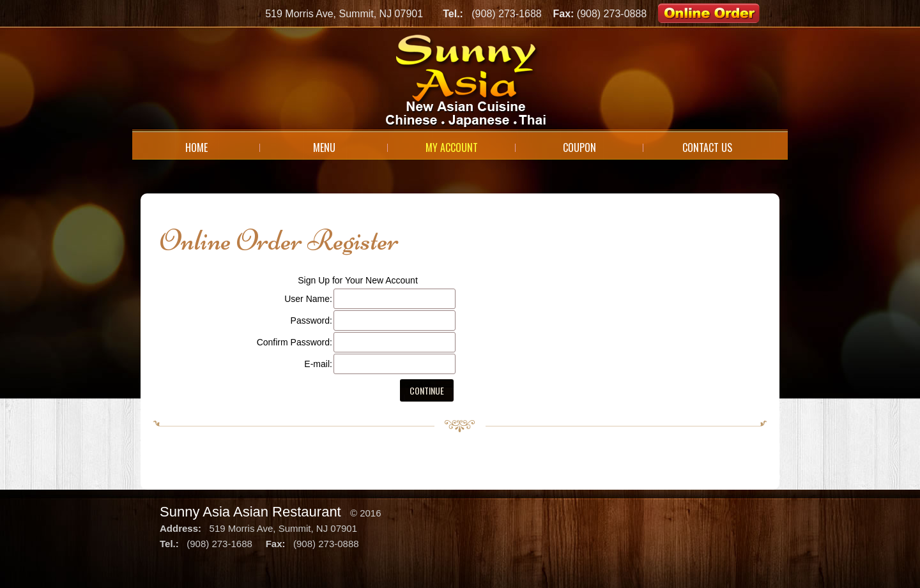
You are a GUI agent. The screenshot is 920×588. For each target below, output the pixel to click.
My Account (452, 147)
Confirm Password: (295, 342)
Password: (311, 320)
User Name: (308, 299)
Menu (324, 147)
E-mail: (318, 364)
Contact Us (707, 147)
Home (196, 147)
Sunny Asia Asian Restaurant (250, 512)
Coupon (579, 147)
